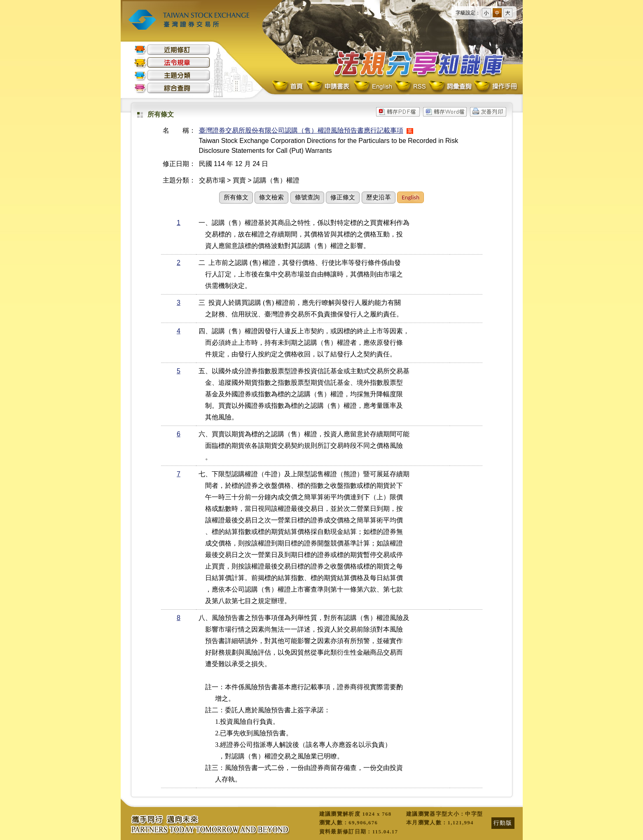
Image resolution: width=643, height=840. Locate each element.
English (373, 87)
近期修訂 (172, 50)
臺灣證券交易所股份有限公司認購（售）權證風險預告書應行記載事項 (301, 130)
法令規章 (172, 62)
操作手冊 (495, 87)
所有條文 (236, 197)
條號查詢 (307, 197)
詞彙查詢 (450, 87)
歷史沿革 (379, 197)
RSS (410, 87)
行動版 (503, 823)
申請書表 (329, 87)
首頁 (288, 87)
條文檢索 (271, 197)
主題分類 (172, 75)
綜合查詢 (172, 88)
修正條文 (343, 197)
